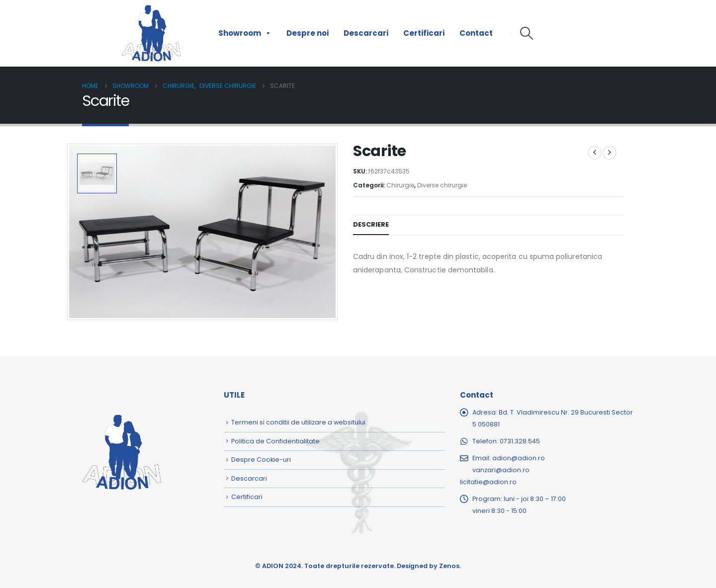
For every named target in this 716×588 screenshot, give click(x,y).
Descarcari (366, 33)
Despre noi (308, 33)
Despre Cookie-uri (261, 460)
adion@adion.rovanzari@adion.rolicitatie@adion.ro (502, 470)
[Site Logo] (151, 33)
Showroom (245, 33)
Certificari (424, 33)
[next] (610, 153)
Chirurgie (400, 185)
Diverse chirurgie (442, 185)
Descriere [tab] (371, 224)
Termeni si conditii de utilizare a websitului (298, 422)
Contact (476, 33)
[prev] (595, 153)
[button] (526, 33)
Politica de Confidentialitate (275, 441)
